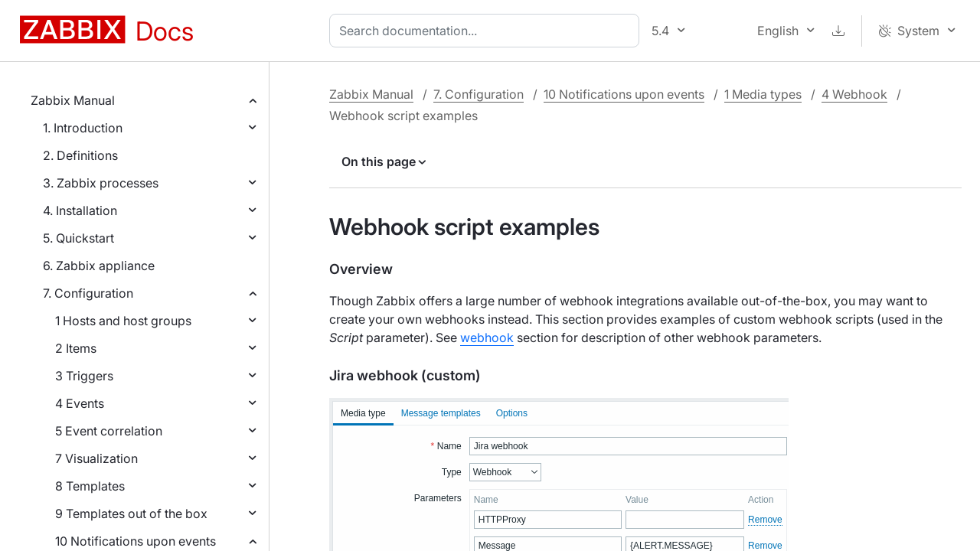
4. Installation (80, 210)
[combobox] (487, 31)
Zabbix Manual (73, 100)
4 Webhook (854, 94)
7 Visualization (96, 458)
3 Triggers (84, 376)
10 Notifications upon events (136, 541)
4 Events (80, 403)
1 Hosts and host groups (123, 321)
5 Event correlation (109, 431)
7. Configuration (88, 293)
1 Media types (763, 94)
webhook (487, 337)
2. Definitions (80, 155)
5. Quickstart (78, 238)
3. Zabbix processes (101, 183)
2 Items (76, 348)
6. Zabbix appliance (99, 266)
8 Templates (90, 486)
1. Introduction (83, 128)
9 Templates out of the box (131, 514)
